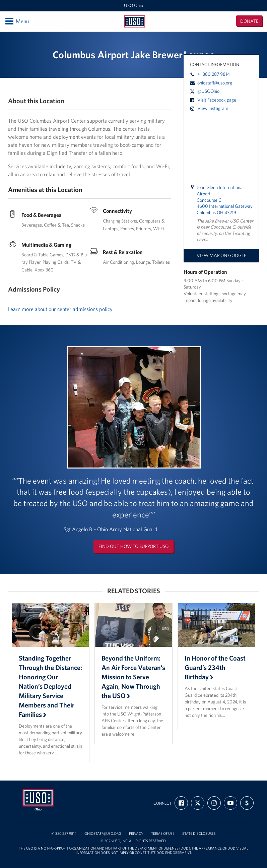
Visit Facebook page (213, 100)
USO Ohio (133, 5)
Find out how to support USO (133, 546)
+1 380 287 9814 (210, 74)
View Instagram (209, 108)
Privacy (136, 834)
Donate (249, 21)
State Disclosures (199, 834)
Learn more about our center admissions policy (60, 309)
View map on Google (221, 255)
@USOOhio (205, 91)
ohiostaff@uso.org (211, 83)
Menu (17, 21)
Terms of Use (163, 834)
